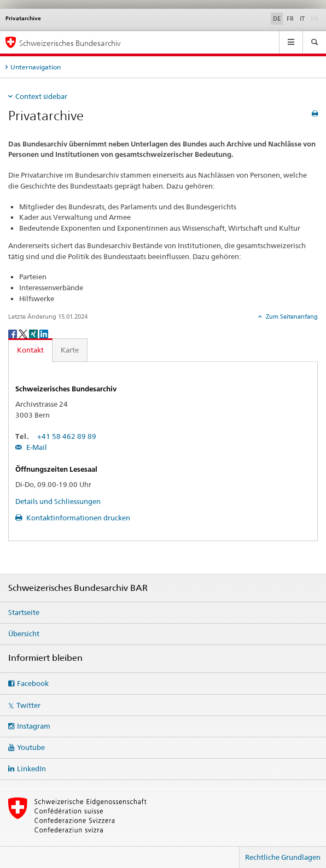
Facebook (33, 683)
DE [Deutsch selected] (277, 19)
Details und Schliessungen (58, 501)
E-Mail (36, 447)
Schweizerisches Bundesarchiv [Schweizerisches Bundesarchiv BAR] (70, 43)
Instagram (34, 726)
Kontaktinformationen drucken (77, 518)
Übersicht (24, 634)
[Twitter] (24, 333)
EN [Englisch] (316, 18)
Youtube (31, 747)
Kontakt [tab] (30, 350)
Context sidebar (41, 96)
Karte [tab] (70, 350)
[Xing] (34, 333)
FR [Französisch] (290, 19)
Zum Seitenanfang (291, 316)
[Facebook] (13, 333)
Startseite (24, 612)
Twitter (28, 705)
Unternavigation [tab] (36, 67)
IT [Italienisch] (302, 19)
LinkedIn (31, 769)
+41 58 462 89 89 (67, 436)
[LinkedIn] (44, 333)
